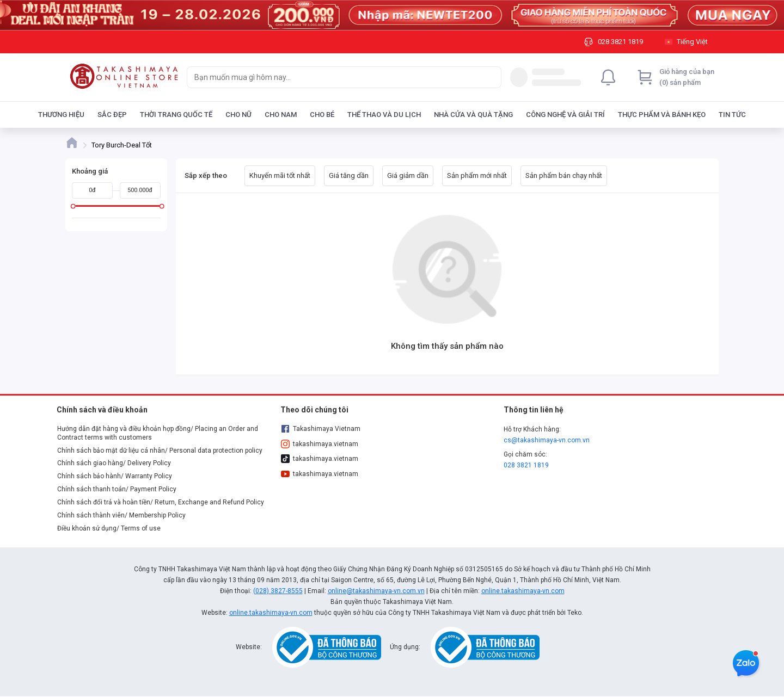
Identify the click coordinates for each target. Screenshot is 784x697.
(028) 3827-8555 (278, 591)
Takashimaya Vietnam (321, 429)
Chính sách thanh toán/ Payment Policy (117, 489)
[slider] (73, 206)
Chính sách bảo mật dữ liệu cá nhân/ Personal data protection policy (160, 451)
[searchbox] (334, 77)
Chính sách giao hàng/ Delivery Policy (114, 463)
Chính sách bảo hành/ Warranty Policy (115, 476)
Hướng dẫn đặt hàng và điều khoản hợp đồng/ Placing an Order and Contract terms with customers (158, 433)
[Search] (491, 77)
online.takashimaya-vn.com (523, 591)
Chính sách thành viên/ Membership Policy (121, 515)
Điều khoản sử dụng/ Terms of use (109, 528)
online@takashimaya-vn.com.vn (376, 591)
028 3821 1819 (526, 465)
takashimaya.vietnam (320, 444)
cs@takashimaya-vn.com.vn (547, 440)
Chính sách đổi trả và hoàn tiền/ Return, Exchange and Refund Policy (161, 502)
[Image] (392, 15)
